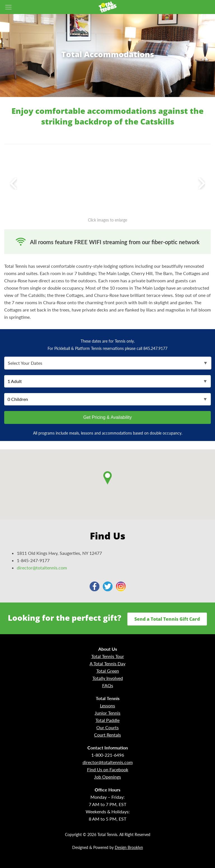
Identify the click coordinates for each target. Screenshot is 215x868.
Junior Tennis (107, 713)
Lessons (107, 706)
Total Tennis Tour (108, 656)
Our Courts (107, 727)
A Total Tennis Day (107, 663)
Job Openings (107, 777)
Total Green (108, 671)
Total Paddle (107, 720)
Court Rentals (107, 735)
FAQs (108, 685)
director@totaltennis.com (42, 568)
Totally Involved (108, 678)
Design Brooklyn (129, 847)
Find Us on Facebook (108, 769)
